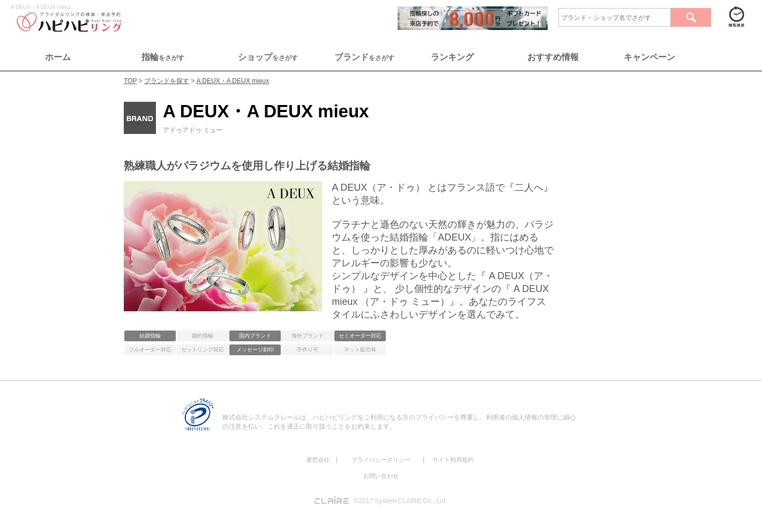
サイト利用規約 (453, 460)
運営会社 (318, 460)
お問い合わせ (381, 476)
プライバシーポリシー (381, 460)
